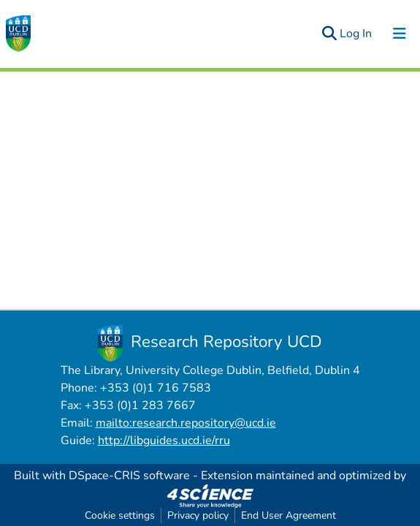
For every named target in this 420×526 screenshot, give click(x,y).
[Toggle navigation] (400, 34)
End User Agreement (289, 515)
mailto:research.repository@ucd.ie (186, 423)
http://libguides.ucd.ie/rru (164, 441)
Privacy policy (198, 515)
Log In (356, 34)
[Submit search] (329, 34)
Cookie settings (120, 515)
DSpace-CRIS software (129, 476)
